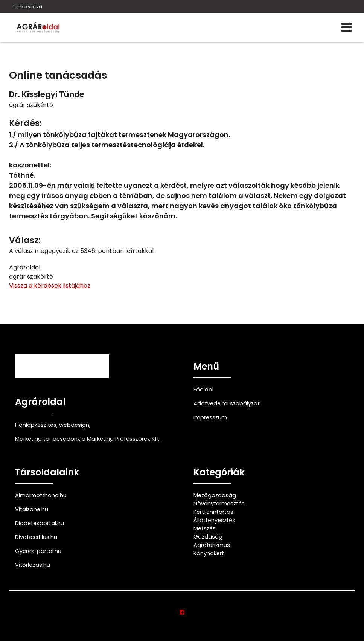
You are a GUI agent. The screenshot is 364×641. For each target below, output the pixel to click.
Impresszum (210, 417)
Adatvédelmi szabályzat (227, 403)
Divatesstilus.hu (36, 537)
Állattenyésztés (214, 520)
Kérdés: (25, 123)
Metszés (205, 528)
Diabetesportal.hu (40, 523)
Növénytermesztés (219, 504)
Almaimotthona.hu (41, 495)
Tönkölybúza (27, 7)
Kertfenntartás (213, 512)
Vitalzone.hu (32, 509)
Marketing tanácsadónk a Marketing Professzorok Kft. (88, 439)
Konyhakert (209, 553)
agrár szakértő (31, 105)
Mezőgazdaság (215, 495)
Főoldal (203, 390)
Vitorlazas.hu (33, 565)
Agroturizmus (212, 545)
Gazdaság (208, 537)
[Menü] (346, 27)
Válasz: (25, 240)
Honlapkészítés (36, 425)
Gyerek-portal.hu (38, 551)
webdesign (74, 425)
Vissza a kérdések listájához (50, 285)
